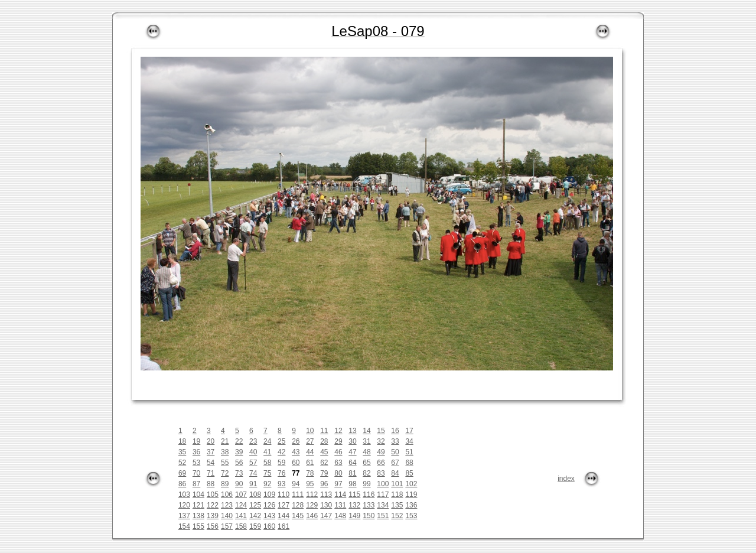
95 (310, 484)
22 (239, 441)
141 (241, 516)
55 (225, 463)
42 (281, 452)
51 (409, 452)
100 (383, 484)
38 (225, 452)
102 (411, 484)
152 (397, 516)
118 (397, 495)
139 (213, 516)
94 (296, 484)
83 (381, 473)
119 (411, 495)
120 (184, 505)
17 (409, 431)
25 (281, 441)
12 (338, 431)
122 (213, 505)
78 (310, 473)
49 (381, 452)
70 (196, 473)
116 (369, 495)
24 (267, 441)
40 (253, 452)
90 (239, 484)
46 (338, 452)
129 (312, 505)
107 (241, 495)
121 (198, 505)
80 (338, 473)
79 (324, 473)
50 (395, 452)
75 (267, 473)
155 (198, 526)
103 (184, 495)
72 (225, 473)
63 (338, 463)
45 (324, 452)
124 (241, 505)
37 (211, 452)
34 (409, 441)
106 (227, 495)
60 (296, 463)
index (566, 479)
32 (381, 441)
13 (352, 431)
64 (352, 463)
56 (239, 463)
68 (409, 463)
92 (267, 484)
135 (397, 505)
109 (269, 495)
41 (267, 452)
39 (239, 452)
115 (354, 495)
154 (184, 526)
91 (253, 484)
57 (253, 463)
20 (211, 441)
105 (213, 495)
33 (395, 441)
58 (267, 463)
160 (269, 526)
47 (352, 452)
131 (340, 505)
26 (296, 441)
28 (324, 441)
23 (253, 441)
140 (227, 516)
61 (310, 463)
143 (269, 516)
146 (312, 516)
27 (310, 441)
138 (198, 516)
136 (411, 505)
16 (395, 431)
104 (198, 495)
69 (182, 473)
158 (241, 526)
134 (383, 505)
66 (381, 463)
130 (326, 505)
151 (383, 516)
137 (184, 516)
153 (411, 516)
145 (298, 516)
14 (366, 431)
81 (352, 473)
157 (227, 526)
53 (196, 463)
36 (196, 452)
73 (239, 473)
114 (340, 495)
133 (369, 505)
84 (395, 473)
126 (269, 505)
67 (395, 463)
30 (352, 441)
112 (312, 495)
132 (354, 505)
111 (298, 495)
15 (381, 431)
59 (281, 463)
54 (211, 463)
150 (369, 516)
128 (298, 505)
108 (255, 495)
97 (338, 484)
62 (324, 463)
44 (310, 452)
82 (366, 473)
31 (366, 441)
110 (283, 495)
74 (253, 473)
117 (383, 495)
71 (211, 473)
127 (283, 505)
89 (225, 484)
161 (283, 526)
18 (182, 441)
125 (255, 505)
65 (366, 463)
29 (338, 441)
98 (352, 484)
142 (255, 516)
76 (281, 473)
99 (366, 484)
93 (281, 484)
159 (255, 526)
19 (196, 441)
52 (182, 463)
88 (211, 484)
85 (409, 473)
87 (196, 484)
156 (213, 526)
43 (296, 452)
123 (227, 505)
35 (182, 452)
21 (225, 441)
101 (397, 484)
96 (324, 484)
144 (283, 516)
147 (326, 516)
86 (182, 484)
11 (324, 431)
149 (354, 516)
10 (310, 431)
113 (326, 495)
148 (340, 516)
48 (366, 452)
